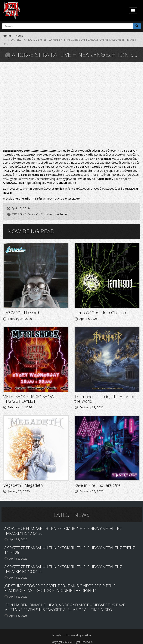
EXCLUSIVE (19, 214)
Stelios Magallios (33, 175)
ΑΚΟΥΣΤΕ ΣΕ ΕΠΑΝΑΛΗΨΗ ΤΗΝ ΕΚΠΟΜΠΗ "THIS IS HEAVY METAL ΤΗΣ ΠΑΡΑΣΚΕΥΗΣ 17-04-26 (63, 531)
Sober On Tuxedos (40, 214)
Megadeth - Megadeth (23, 485)
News (19, 36)
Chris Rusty (106, 179)
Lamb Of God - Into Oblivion (100, 313)
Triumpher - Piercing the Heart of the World (104, 399)
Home (7, 36)
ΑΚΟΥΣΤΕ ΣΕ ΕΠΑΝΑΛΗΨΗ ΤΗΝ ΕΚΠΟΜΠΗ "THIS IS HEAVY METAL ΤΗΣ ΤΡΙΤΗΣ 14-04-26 (70, 550)
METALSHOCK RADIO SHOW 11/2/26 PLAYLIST (29, 399)
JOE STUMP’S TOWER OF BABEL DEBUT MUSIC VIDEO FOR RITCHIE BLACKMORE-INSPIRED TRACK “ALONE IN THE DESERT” (60, 588)
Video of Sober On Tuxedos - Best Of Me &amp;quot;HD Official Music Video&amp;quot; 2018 (71, 106)
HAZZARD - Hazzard (21, 313)
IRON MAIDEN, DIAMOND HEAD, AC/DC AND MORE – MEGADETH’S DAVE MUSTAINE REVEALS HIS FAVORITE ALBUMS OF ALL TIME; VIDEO (65, 607)
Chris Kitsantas (101, 159)
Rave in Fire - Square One (97, 485)
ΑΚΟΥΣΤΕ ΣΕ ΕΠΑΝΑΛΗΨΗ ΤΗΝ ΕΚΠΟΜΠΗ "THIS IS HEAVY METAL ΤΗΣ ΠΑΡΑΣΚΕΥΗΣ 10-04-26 (63, 569)
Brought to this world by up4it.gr (71, 635)
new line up (61, 214)
